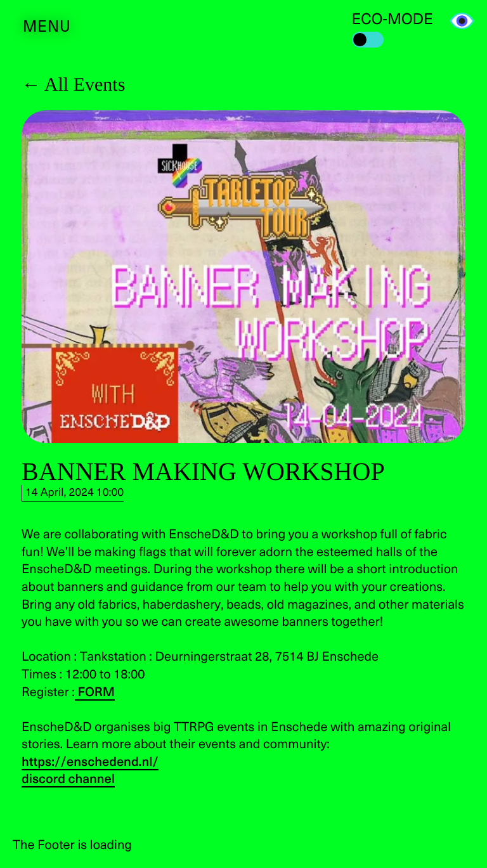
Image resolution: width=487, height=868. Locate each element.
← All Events (73, 85)
